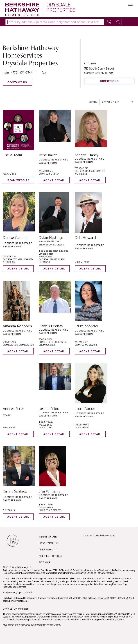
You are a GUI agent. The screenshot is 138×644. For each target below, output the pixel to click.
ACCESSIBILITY (48, 549)
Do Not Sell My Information (16, 609)
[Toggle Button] (130, 6)
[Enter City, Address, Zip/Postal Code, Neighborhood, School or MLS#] (55, 22)
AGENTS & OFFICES (50, 556)
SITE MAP (44, 562)
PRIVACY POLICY (48, 543)
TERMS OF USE (48, 537)
